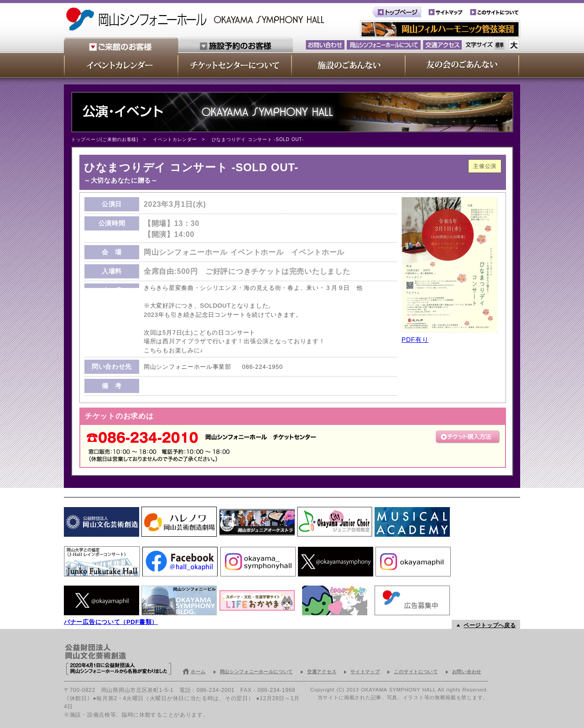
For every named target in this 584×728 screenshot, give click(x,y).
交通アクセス (322, 672)
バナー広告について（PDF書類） (111, 622)
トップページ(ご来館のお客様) (105, 139)
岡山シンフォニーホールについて (257, 672)
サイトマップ (365, 672)
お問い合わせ (467, 672)
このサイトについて (416, 672)
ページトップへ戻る (490, 625)
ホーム (198, 672)
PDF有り (415, 340)
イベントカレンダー (175, 139)
